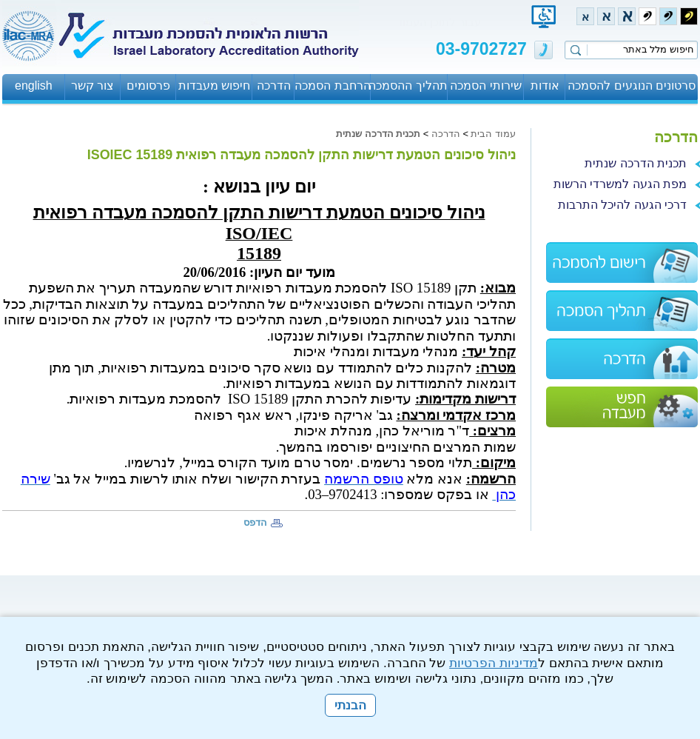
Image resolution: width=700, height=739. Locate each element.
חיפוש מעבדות (214, 86)
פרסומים (148, 86)
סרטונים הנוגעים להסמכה (632, 86)
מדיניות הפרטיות (494, 663)
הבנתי (350, 705)
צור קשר (92, 86)
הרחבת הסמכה (332, 86)
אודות (545, 86)
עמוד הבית (493, 134)
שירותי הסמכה (485, 86)
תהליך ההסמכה (409, 86)
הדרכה (274, 86)
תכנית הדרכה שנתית (378, 134)
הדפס (255, 522)
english (34, 86)
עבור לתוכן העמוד (439, 22)
